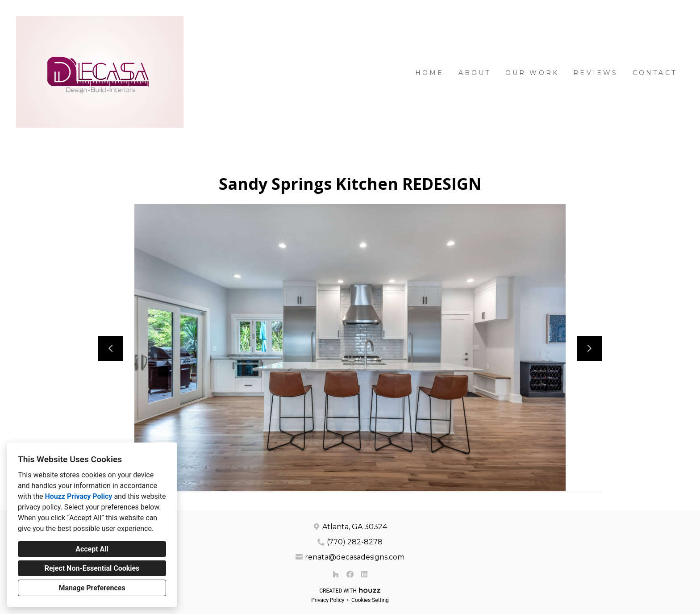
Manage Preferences (92, 588)
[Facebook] (350, 574)
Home (430, 73)
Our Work (532, 73)
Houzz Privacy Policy (78, 496)
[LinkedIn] (364, 574)
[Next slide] (589, 348)
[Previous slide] (111, 348)
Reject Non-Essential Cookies (92, 568)
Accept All (92, 549)
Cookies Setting (370, 600)
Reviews (596, 73)
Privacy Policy (328, 600)
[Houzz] (336, 574)
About (475, 73)
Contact (655, 73)
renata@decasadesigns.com (355, 557)
